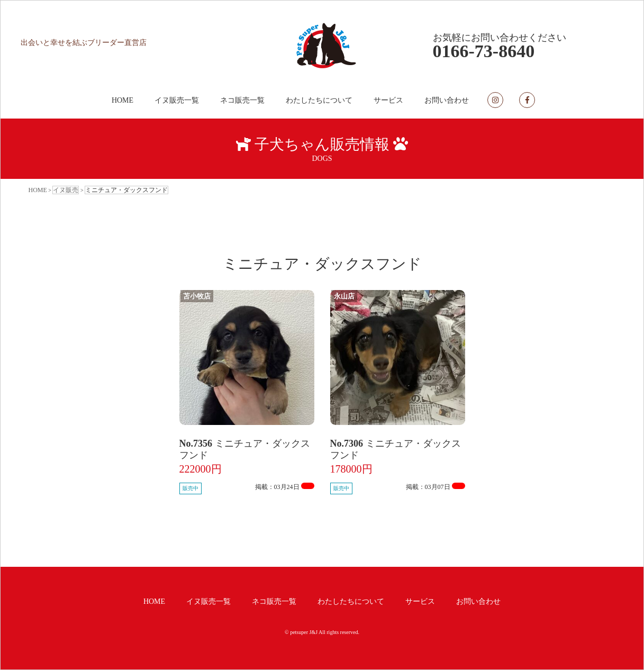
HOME (123, 100)
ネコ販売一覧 (242, 100)
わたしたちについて (319, 100)
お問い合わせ (447, 100)
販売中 (191, 488)
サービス (388, 100)
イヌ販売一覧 (177, 100)
